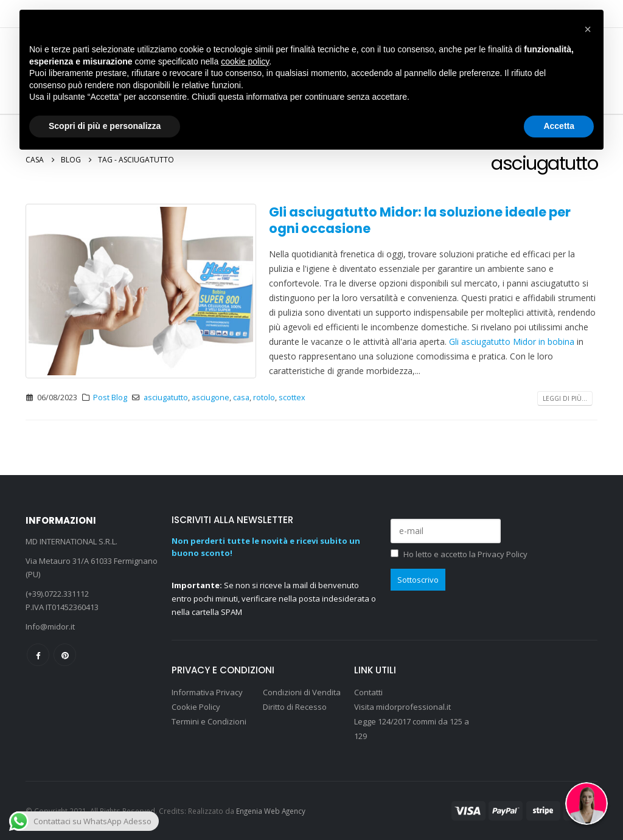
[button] (588, 29)
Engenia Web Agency (271, 811)
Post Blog (110, 397)
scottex (292, 397)
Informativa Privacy (207, 692)
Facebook (38, 655)
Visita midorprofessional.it (403, 707)
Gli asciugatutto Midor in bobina (512, 342)
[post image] (141, 291)
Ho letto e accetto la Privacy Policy (465, 554)
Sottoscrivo (418, 580)
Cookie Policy (196, 707)
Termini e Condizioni (209, 721)
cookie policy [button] (245, 61)
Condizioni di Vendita (302, 692)
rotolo (264, 397)
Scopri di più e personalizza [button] (105, 126)
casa (241, 397)
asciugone (211, 397)
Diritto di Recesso (295, 707)
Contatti (368, 692)
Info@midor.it (50, 627)
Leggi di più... (565, 398)
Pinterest (65, 655)
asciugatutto (166, 397)
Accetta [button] (559, 126)
